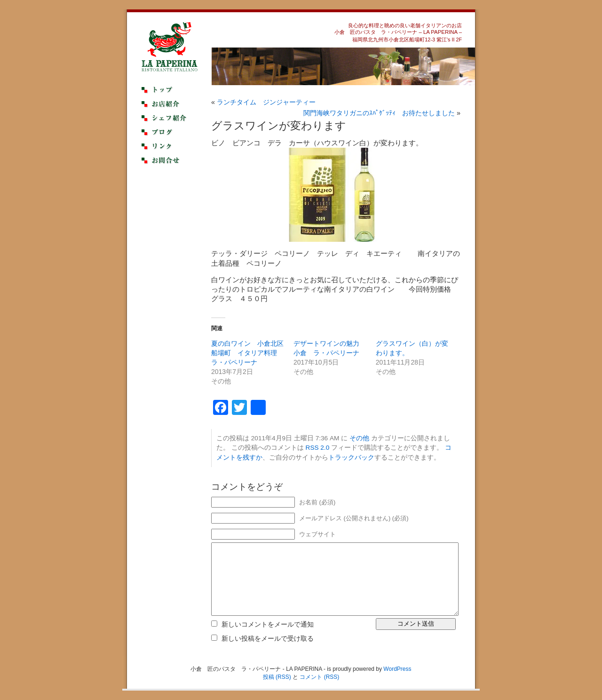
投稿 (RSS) (277, 677)
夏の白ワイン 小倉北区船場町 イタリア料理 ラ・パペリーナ (247, 353)
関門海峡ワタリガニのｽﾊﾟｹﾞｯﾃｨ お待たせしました (379, 113)
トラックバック (351, 457)
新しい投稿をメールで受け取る (268, 638)
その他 (359, 438)
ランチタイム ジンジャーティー (266, 102)
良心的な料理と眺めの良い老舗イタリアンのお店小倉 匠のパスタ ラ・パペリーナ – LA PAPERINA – (398, 29)
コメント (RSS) (319, 677)
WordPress (397, 669)
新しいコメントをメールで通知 (268, 624)
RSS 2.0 (318, 448)
